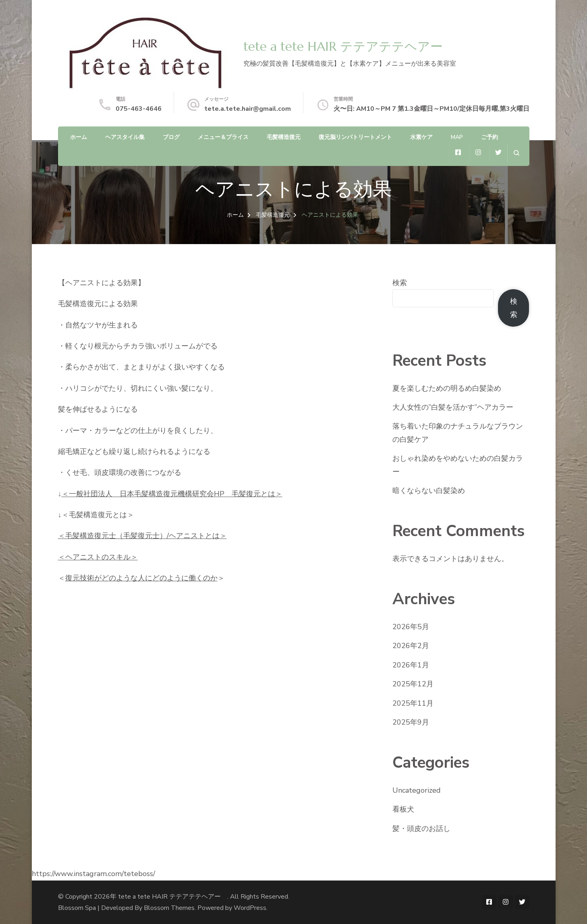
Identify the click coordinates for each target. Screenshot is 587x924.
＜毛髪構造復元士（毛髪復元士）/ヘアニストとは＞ (142, 536)
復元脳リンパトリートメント (355, 137)
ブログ (171, 137)
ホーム (79, 137)
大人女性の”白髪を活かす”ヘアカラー (453, 407)
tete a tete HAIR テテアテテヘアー (349, 47)
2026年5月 (411, 627)
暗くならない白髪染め (429, 491)
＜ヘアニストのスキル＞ (98, 557)
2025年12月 (413, 684)
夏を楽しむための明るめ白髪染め (447, 388)
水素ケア (421, 137)
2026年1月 (411, 665)
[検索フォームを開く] (516, 153)
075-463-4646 (139, 109)
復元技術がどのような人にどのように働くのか (141, 578)
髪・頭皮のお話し (421, 829)
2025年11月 (413, 703)
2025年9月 (411, 722)
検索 (400, 283)
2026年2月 (411, 646)
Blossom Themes (169, 908)
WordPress (250, 908)
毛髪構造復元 (284, 137)
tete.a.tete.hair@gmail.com (248, 109)
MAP (457, 137)
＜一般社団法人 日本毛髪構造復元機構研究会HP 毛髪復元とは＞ (172, 494)
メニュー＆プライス (223, 137)
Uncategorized (417, 790)
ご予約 (490, 137)
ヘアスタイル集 (125, 137)
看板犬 (403, 809)
